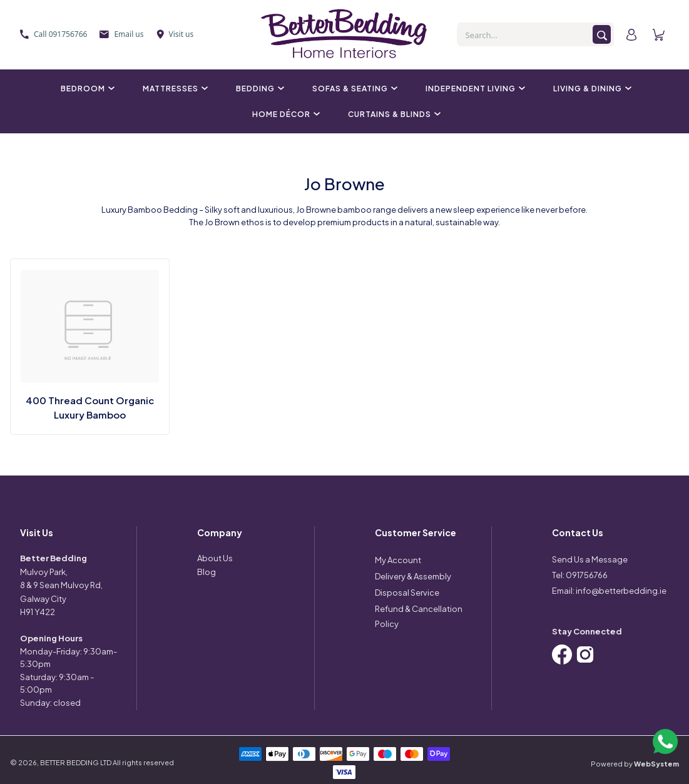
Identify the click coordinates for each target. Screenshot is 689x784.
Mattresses (174, 89)
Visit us (175, 34)
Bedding (258, 89)
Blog (207, 572)
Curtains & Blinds (393, 114)
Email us (121, 34)
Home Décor (284, 114)
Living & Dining (591, 89)
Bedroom (86, 89)
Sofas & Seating (353, 89)
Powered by (635, 764)
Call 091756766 (54, 34)
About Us (215, 558)
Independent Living (474, 89)
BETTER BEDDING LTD (76, 762)
